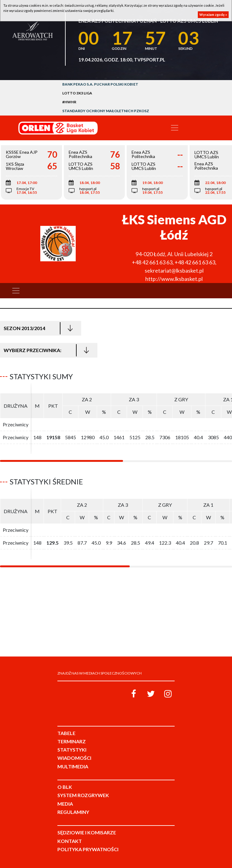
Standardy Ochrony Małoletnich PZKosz (106, 111)
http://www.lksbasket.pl (174, 279)
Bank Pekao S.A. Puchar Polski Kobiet (100, 84)
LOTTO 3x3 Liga (77, 93)
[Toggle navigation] (175, 128)
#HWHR (69, 102)
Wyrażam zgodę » (213, 15)
